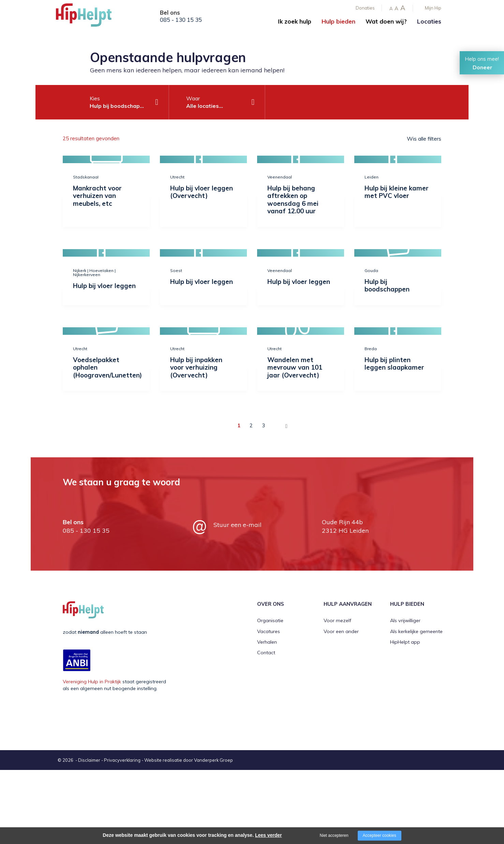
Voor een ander (341, 631)
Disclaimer (89, 760)
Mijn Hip (433, 8)
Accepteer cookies (380, 835)
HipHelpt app (405, 642)
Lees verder (269, 835)
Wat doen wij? (386, 21)
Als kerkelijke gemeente (416, 631)
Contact (266, 653)
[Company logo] (90, 17)
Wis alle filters (424, 139)
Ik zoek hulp (295, 21)
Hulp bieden (338, 21)
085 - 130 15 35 (181, 20)
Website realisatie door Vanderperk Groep (189, 760)
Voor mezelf (337, 620)
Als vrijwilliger (405, 620)
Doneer (483, 67)
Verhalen (267, 642)
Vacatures (269, 631)
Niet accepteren (334, 835)
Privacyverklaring (122, 760)
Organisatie (270, 620)
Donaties (365, 8)
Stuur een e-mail (238, 525)
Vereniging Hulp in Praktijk (92, 682)
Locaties (429, 21)
